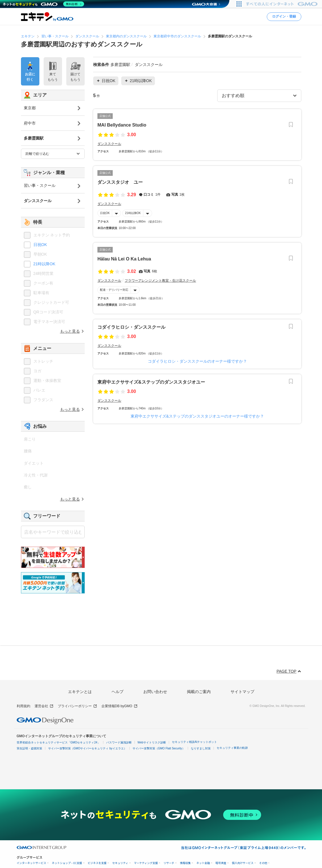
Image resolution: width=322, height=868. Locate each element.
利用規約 (24, 706)
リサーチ (169, 863)
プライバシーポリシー (77, 706)
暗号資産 (221, 863)
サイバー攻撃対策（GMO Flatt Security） (159, 748)
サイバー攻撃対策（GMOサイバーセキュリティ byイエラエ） (87, 748)
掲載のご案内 (199, 692)
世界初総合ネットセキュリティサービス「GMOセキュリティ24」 (58, 742)
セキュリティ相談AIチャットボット (194, 742)
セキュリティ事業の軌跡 (232, 748)
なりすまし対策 (201, 748)
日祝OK (105, 213)
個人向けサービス (243, 863)
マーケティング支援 (146, 863)
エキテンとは (80, 692)
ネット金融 (203, 863)
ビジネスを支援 (97, 863)
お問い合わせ (155, 692)
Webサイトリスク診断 (152, 742)
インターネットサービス (32, 863)
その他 (263, 863)
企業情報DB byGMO (120, 706)
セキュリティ (120, 863)
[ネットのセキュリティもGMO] (43, 4)
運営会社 (44, 706)
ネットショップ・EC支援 (67, 863)
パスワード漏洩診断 (119, 742)
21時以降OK (133, 213)
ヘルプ (118, 692)
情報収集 (185, 863)
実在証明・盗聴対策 (29, 748)
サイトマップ (242, 692)
